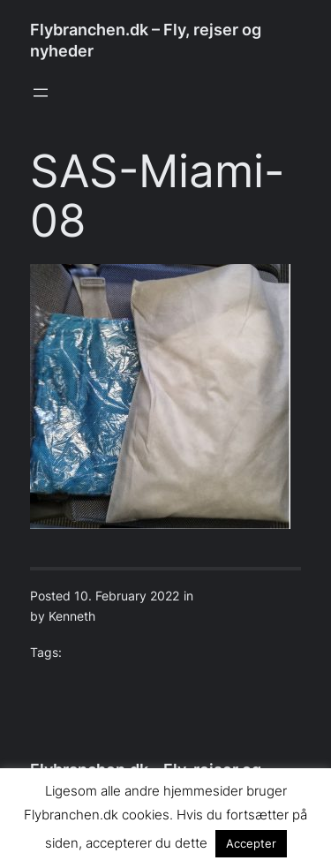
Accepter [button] (251, 843)
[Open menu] (41, 93)
